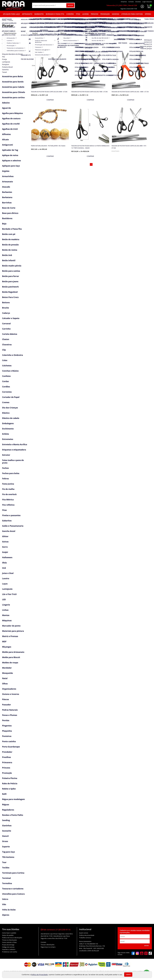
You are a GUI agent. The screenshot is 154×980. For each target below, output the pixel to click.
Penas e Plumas (10, 715)
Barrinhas (7, 203)
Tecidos (6, 868)
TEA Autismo (8, 857)
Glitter (5, 536)
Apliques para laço (11, 14)
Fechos (5, 468)
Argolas (6, 171)
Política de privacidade (87, 935)
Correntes (7, 392)
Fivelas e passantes (11, 515)
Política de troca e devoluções (12, 938)
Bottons (6, 302)
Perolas (6, 720)
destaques (148, 40)
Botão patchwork (10, 287)
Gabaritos (7, 521)
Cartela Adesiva (10, 334)
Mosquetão (8, 673)
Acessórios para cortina (13, 97)
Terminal (6, 878)
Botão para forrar (11, 276)
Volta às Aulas (9, 910)
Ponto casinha (9, 741)
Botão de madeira (11, 239)
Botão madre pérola (12, 266)
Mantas (6, 615)
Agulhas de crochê (11, 124)
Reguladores (8, 810)
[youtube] (142, 953)
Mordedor (7, 668)
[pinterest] (146, 953)
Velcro (5, 899)
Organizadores (9, 689)
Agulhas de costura (11, 118)
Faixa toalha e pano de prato (13, 461)
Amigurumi (8, 145)
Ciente (128, 975)
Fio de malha (8, 489)
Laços (5, 584)
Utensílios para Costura (132, 14)
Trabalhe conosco (85, 938)
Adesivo (6, 103)
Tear (4, 862)
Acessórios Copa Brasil (13, 43)
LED (4, 599)
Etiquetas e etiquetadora (14, 450)
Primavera (7, 762)
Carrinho (6, 329)
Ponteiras (7, 736)
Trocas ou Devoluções (9, 940)
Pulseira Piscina (10, 778)
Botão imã (7, 255)
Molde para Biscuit (11, 657)
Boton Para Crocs (10, 297)
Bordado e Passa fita (55, 14)
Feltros (5, 479)
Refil (4, 794)
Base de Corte (9, 208)
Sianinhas (7, 826)
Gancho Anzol (9, 531)
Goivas (5, 542)
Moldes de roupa (10, 663)
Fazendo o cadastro (9, 949)
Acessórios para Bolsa (13, 76)
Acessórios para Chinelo (14, 92)
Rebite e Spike (9, 789)
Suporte (6, 847)
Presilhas (7, 757)
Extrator (6, 455)
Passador (7, 705)
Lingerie (6, 605)
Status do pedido (8, 935)
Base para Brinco (10, 213)
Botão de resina (10, 250)
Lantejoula (7, 589)
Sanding (115, 14)
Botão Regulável (10, 292)
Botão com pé (9, 234)
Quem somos (84, 933)
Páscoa (5, 699)
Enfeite (6, 434)
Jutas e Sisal (8, 573)
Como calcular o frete (9, 942)
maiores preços (146, 48)
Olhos (5, 684)
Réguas (6, 804)
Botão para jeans (10, 281)
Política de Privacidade (39, 975)
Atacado (6, 187)
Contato (43, 942)
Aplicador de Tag (10, 150)
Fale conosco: (56, 930)
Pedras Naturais (10, 710)
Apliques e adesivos (11, 161)
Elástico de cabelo (11, 418)
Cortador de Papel (11, 397)
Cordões (70, 14)
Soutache (7, 831)
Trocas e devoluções (48, 945)
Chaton (6, 339)
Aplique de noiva (10, 155)
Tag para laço (9, 852)
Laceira (85, 14)
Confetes (6, 376)
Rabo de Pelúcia (10, 783)
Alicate (5, 139)
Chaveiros (7, 345)
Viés (4, 904)
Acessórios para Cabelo (13, 87)
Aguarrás (6, 108)
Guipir (5, 552)
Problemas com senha (10, 952)
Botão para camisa (11, 271)
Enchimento (8, 429)
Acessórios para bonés (13, 82)
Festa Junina (8, 484)
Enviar (146, 946)
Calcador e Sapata (11, 318)
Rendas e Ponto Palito (13, 815)
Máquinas (7, 620)
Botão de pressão (10, 245)
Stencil (5, 836)
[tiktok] (150, 953)
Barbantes (39, 14)
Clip (4, 350)
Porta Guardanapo (11, 747)
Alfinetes (6, 134)
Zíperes (148, 14)
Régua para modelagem (13, 799)
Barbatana (7, 197)
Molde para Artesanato (13, 652)
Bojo (4, 224)
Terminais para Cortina (13, 873)
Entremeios (8, 439)
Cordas (5, 381)
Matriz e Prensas (10, 636)
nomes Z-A (148, 44)
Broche (6, 308)
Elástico (6, 413)
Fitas (78, 14)
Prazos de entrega (8, 945)
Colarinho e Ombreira (13, 355)
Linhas (5, 610)
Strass (5, 841)
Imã (4, 568)
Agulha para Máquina (12, 113)
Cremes (6, 402)
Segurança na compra (48, 947)
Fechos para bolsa (11, 473)
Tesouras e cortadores (13, 889)
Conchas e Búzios (10, 371)
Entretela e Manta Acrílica (15, 444)
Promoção (105, 14)
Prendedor (7, 752)
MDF (4, 641)
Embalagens (8, 423)
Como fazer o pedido (9, 933)
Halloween (7, 557)
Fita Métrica (8, 500)
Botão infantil (9, 260)
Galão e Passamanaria (13, 526)
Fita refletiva (8, 505)
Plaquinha (7, 731)
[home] (13, 5)
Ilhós (4, 563)
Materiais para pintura (13, 631)
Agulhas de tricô (10, 129)
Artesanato (27, 14)
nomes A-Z (148, 42)
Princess (95, 14)
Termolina (7, 883)
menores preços (146, 46)
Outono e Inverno (11, 694)
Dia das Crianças (10, 408)
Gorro (5, 547)
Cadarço (6, 313)
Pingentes (7, 726)
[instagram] (137, 953)
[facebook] (133, 953)
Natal (5, 678)
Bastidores (7, 218)
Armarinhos (8, 176)
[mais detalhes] (50, 100)
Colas (5, 360)
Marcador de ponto (11, 626)
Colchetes (7, 366)
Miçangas (7, 647)
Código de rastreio (8, 947)
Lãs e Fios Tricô (9, 594)
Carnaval (6, 323)
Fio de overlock (9, 494)
